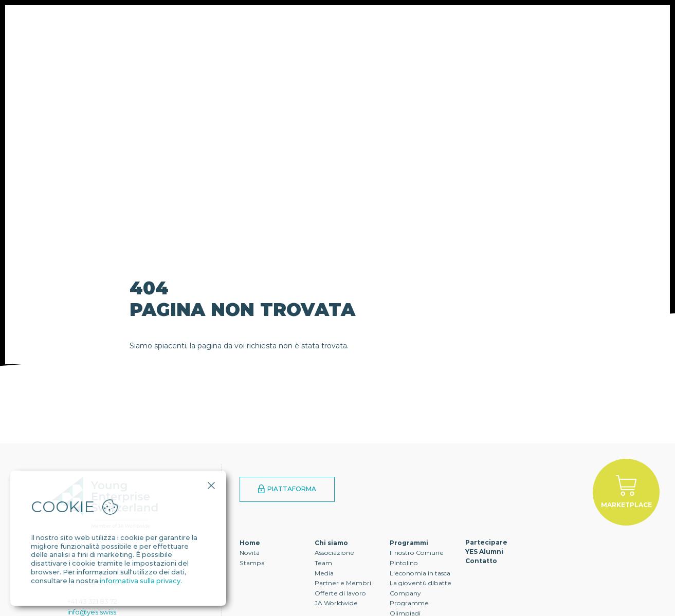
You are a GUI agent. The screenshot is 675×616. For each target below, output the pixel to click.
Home (250, 543)
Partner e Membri (343, 583)
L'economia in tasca (420, 573)
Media (324, 573)
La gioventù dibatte (421, 583)
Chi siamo (168, 39)
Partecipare (317, 39)
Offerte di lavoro (340, 593)
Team (323, 563)
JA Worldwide (336, 603)
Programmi (239, 39)
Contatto (466, 39)
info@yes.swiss (92, 612)
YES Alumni (394, 39)
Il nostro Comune (417, 553)
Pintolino (404, 563)
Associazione (334, 553)
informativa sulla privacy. (141, 581)
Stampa (252, 563)
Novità (250, 553)
